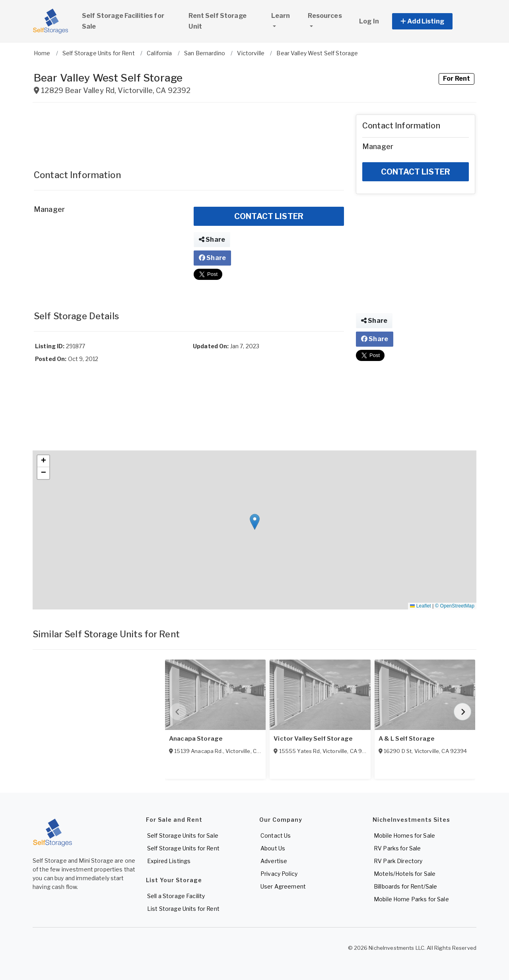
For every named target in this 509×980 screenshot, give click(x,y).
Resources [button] (325, 16)
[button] (431, 21)
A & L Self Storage (407, 739)
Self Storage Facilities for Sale (123, 21)
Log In (369, 21)
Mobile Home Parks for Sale (411, 899)
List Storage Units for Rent (183, 909)
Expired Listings (169, 861)
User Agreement (283, 886)
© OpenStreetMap (455, 606)
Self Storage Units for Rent (183, 848)
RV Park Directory (398, 861)
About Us (273, 848)
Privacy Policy (279, 874)
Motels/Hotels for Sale (405, 874)
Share (212, 240)
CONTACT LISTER (269, 216)
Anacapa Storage (196, 739)
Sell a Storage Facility (176, 896)
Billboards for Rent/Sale (405, 886)
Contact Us (276, 835)
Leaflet (420, 606)
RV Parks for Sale (397, 848)
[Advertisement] (189, 132)
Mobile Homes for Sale (404, 835)
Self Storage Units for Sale (183, 835)
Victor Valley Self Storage (313, 739)
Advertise (274, 861)
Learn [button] (286, 15)
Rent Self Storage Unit (217, 21)
